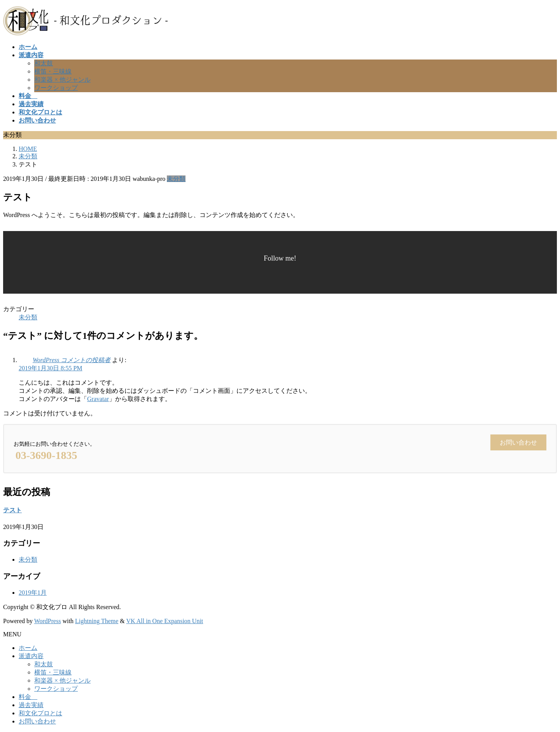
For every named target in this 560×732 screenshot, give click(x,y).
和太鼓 (44, 63)
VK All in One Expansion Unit (165, 621)
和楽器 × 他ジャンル (62, 80)
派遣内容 (31, 656)
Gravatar (98, 399)
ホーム (28, 648)
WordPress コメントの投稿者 (72, 360)
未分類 (176, 179)
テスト (12, 510)
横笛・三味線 (53, 71)
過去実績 (31, 705)
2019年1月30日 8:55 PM (51, 368)
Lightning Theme (97, 621)
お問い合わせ (37, 721)
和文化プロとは (40, 713)
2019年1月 (33, 593)
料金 (28, 697)
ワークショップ (56, 88)
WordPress (48, 621)
